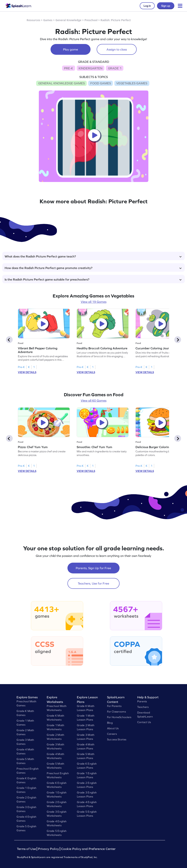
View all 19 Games (94, 302)
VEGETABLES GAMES (132, 83)
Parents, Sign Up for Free (93, 568)
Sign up (166, 6)
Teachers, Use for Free (93, 583)
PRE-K (69, 68)
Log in (147, 6)
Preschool (91, 20)
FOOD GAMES (101, 83)
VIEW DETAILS (27, 372)
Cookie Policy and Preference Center (88, 849)
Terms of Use (27, 849)
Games (48, 20)
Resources (34, 20)
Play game (71, 49)
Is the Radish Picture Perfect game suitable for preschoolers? (93, 279)
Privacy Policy (48, 849)
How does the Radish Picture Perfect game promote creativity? (93, 268)
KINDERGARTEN (91, 68)
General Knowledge (68, 20)
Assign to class (117, 49)
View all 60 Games (94, 400)
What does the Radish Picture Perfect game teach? (93, 256)
